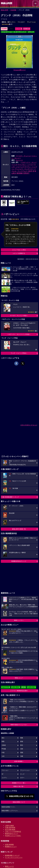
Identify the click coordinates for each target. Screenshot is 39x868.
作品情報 (13, 10)
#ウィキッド (15, 687)
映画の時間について (19, 802)
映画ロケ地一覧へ (19, 786)
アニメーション (32, 22)
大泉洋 (30, 171)
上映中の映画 (9, 826)
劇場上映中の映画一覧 (19, 529)
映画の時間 (4, 10)
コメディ (4, 778)
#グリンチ (31, 32)
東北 (22, 745)
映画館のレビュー (11, 847)
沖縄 (22, 756)
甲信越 (4, 749)
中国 (3, 753)
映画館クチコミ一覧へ (19, 783)
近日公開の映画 (10, 830)
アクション (5, 770)
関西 (3, 742)
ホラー (22, 778)
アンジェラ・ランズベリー (24, 169)
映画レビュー (19, 678)
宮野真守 (26, 173)
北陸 (22, 749)
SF (2, 774)
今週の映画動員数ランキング (10, 497)
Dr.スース (19, 160)
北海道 (4, 745)
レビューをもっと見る (19, 250)
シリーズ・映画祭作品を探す (19, 691)
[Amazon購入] (19, 70)
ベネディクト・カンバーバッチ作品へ (19, 334)
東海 (22, 742)
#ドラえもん (5, 687)
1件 (7, 24)
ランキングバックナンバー (14, 857)
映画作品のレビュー (12, 834)
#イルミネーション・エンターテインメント (14, 32)
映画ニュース (9, 866)
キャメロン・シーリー (26, 165)
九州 (3, 756)
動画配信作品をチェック (19, 561)
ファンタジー (21, 22)
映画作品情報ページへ (8, 807)
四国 (22, 753)
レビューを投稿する (19, 253)
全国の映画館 (9, 844)
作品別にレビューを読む (13, 836)
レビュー (18, 29)
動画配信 (26, 29)
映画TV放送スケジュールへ (19, 725)
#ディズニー (31, 687)
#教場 (23, 687)
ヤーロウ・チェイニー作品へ (19, 316)
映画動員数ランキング (12, 855)
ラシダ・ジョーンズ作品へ (19, 353)
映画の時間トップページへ (10, 811)
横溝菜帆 (20, 173)
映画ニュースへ (19, 620)
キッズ (22, 774)
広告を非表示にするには (29, 425)
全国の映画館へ (19, 761)
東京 (3, 738)
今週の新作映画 (10, 827)
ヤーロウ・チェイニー (24, 156)
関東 (22, 738)
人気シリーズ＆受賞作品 (13, 832)
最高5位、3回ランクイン (9, 22)
